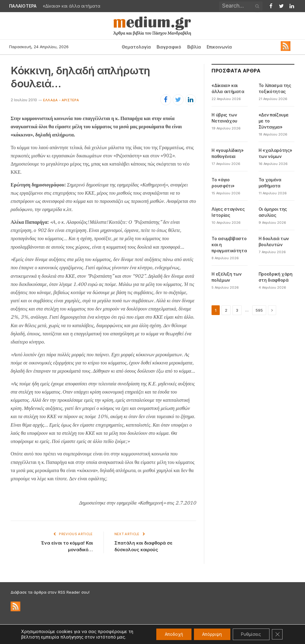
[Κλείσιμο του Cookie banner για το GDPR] (277, 634)
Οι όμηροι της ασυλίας (273, 212)
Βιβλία (194, 47)
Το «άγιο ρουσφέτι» (223, 183)
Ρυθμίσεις (250, 634)
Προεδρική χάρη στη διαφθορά (276, 277)
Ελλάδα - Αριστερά (61, 100)
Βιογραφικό (169, 47)
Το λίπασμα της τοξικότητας (275, 88)
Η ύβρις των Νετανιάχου (224, 118)
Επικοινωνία (219, 47)
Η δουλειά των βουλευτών (274, 241)
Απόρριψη (209, 634)
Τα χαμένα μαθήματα (270, 183)
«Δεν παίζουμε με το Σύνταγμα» (274, 121)
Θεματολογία (136, 47)
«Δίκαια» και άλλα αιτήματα (71, 6)
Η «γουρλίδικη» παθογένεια (227, 153)
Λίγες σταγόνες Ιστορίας (228, 212)
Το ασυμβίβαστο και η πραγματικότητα (229, 245)
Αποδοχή (169, 634)
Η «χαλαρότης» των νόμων (275, 153)
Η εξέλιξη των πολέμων (226, 277)
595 (259, 310)
